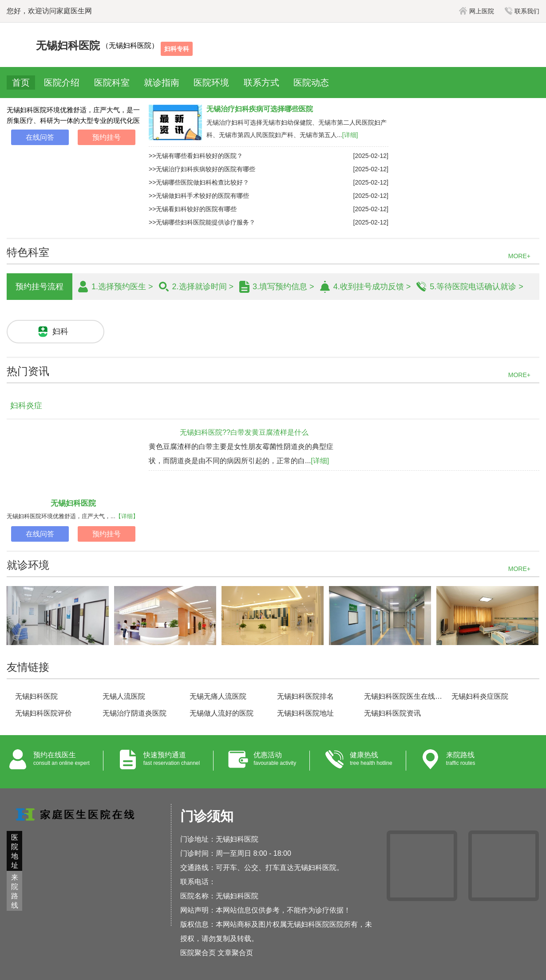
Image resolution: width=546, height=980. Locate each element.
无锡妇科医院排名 (305, 696)
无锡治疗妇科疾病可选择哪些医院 (260, 109)
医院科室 (112, 83)
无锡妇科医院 (73, 503)
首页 (21, 83)
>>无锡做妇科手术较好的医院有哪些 (199, 196)
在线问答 (40, 137)
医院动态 (311, 83)
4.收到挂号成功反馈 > (372, 287)
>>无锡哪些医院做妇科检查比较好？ (199, 182)
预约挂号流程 (40, 287)
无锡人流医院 (124, 696)
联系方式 (261, 83)
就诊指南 (162, 83)
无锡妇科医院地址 (305, 713)
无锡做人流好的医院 (222, 713)
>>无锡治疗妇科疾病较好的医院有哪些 (202, 169)
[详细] (350, 135)
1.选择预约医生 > (122, 287)
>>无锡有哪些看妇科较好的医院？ (196, 156)
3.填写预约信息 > (283, 287)
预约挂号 (107, 137)
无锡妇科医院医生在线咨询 (404, 696)
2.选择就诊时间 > (203, 287)
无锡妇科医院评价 (44, 713)
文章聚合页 (235, 953)
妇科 (60, 331)
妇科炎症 (26, 405)
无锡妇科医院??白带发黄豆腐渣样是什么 (244, 432)
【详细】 (127, 516)
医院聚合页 (198, 953)
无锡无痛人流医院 (218, 696)
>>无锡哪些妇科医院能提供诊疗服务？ (202, 222)
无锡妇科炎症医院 (480, 696)
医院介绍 (62, 83)
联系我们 (522, 11)
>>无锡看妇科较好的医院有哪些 (193, 209)
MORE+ (519, 256)
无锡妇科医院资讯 (392, 713)
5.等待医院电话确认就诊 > (477, 287)
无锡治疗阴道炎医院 (135, 713)
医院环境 (211, 83)
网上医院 (477, 11)
